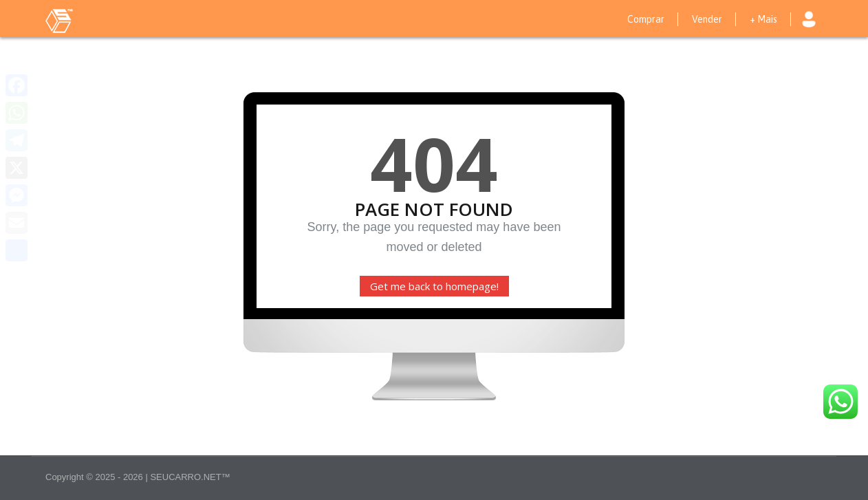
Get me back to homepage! (434, 286)
